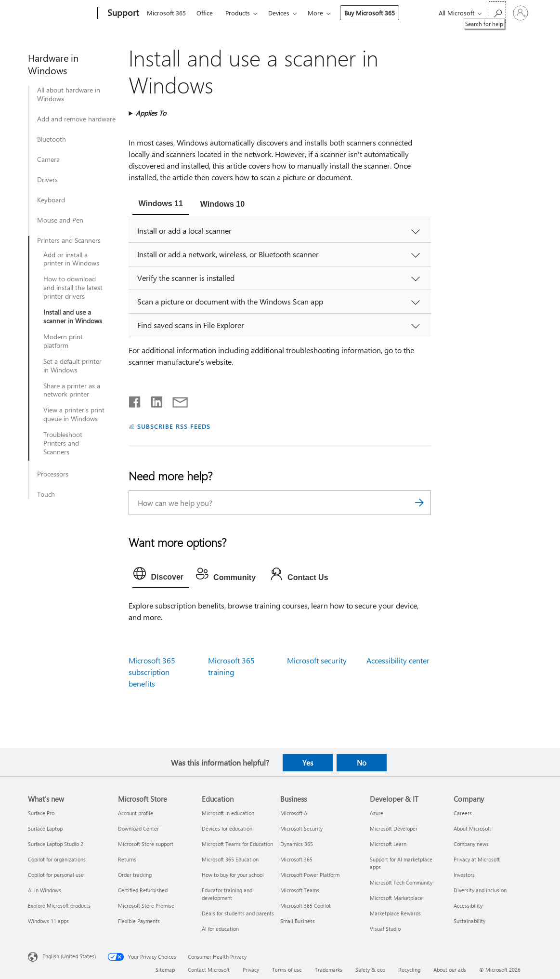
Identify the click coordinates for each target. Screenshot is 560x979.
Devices (279, 13)
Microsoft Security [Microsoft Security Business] (301, 828)
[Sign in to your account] (521, 13)
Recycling (409, 970)
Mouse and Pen (60, 220)
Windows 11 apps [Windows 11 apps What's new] (48, 921)
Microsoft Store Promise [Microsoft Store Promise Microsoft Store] (146, 906)
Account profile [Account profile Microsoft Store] (136, 813)
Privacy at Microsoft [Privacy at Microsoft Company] (477, 859)
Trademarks (329, 970)
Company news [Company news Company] (471, 844)
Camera (48, 159)
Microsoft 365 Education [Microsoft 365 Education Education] (230, 859)
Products (238, 13)
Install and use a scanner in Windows (73, 317)
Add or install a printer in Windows (71, 259)
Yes (308, 763)
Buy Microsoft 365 (370, 13)
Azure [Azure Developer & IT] (377, 813)
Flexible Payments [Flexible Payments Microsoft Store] (139, 921)
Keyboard (51, 200)
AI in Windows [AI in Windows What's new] (45, 890)
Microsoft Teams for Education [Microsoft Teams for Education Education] (237, 844)
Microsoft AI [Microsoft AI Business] (294, 813)
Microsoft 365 (166, 13)
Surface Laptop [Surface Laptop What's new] (45, 828)
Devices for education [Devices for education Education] (227, 828)
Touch (46, 494)
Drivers (47, 180)
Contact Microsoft (209, 970)
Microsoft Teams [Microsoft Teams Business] (300, 890)
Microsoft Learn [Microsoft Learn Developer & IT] (388, 844)
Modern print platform (63, 341)
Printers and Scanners (69, 240)
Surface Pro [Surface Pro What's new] (41, 813)
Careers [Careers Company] (463, 813)
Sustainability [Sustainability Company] (469, 921)
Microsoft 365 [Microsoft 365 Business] (296, 859)
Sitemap (165, 970)
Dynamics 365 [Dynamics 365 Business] (297, 844)
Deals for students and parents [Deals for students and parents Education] (238, 913)
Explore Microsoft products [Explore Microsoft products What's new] (59, 906)
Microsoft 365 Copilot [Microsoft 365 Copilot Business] (306, 906)
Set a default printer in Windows (72, 366)
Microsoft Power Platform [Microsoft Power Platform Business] (310, 875)
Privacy (251, 970)
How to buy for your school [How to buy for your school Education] (233, 875)
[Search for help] (497, 12)
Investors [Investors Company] (464, 875)
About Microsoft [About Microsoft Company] (472, 828)
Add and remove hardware (76, 119)
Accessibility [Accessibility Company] (468, 906)
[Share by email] (176, 400)
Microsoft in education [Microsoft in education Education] (228, 813)
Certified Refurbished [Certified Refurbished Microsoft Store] (143, 890)
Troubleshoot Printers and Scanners (63, 443)
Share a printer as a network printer (72, 390)
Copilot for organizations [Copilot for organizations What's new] (57, 859)
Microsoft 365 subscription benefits (152, 672)
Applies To (151, 113)
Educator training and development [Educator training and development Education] (227, 894)
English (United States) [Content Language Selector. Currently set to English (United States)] (69, 956)
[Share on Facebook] (135, 400)
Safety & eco (370, 970)
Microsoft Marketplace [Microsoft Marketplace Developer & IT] (396, 898)
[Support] (122, 13)
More (315, 13)
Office (205, 13)
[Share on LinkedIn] (153, 400)
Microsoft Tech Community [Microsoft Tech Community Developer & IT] (401, 882)
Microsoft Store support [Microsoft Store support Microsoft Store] (146, 844)
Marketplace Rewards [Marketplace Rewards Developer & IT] (395, 913)
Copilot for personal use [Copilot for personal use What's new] (56, 875)
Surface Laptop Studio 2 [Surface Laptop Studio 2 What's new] (56, 844)
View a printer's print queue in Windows (74, 414)
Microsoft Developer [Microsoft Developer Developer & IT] (394, 828)
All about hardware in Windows (69, 94)
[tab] (160, 205)
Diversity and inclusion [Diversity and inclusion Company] (480, 890)
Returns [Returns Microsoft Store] (127, 859)
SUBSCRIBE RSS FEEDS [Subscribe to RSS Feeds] (174, 426)
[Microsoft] (61, 13)
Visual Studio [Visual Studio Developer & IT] (385, 929)
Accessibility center (398, 660)
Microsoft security (317, 660)
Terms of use (287, 970)
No (362, 763)
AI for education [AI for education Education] (220, 929)
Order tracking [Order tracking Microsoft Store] (135, 875)
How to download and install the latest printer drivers (73, 288)
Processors (53, 474)
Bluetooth (52, 139)
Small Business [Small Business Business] (298, 921)
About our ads (450, 970)
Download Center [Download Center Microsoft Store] (138, 828)
